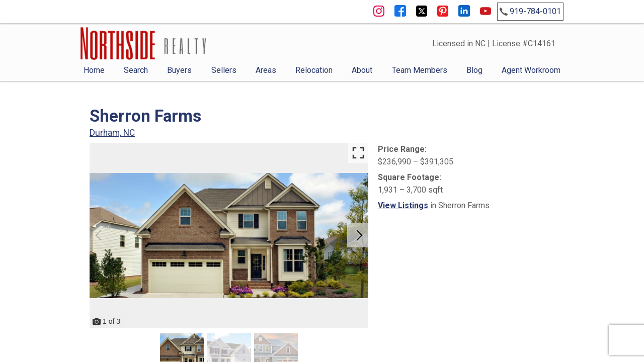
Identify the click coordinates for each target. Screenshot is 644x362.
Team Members (420, 70)
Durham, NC (112, 133)
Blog (474, 70)
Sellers (224, 70)
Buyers (179, 70)
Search (136, 70)
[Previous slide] (99, 235)
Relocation (314, 70)
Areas (266, 70)
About (362, 70)
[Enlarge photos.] (358, 153)
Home (94, 70)
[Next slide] (359, 235)
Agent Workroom (531, 70)
